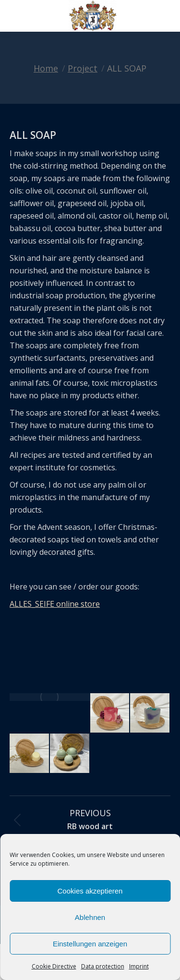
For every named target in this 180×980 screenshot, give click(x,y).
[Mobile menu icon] (15, 16)
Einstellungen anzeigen (90, 944)
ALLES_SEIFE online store (55, 604)
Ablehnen (90, 917)
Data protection (103, 966)
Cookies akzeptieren (90, 891)
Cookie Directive (54, 966)
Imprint (139, 966)
